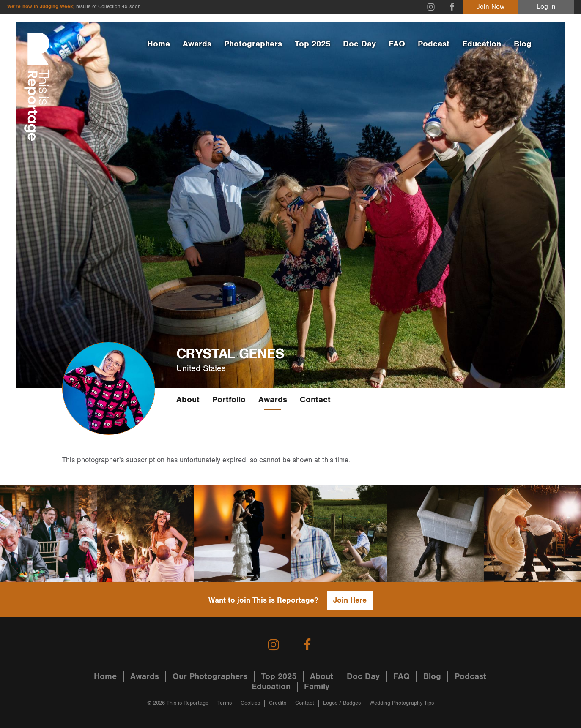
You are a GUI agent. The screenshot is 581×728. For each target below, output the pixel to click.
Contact (315, 400)
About (188, 400)
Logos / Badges (342, 703)
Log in (546, 7)
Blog (523, 44)
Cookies (250, 703)
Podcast (434, 44)
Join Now (491, 7)
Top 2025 (312, 44)
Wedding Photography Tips (402, 703)
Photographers (253, 44)
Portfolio (229, 400)
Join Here (350, 600)
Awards (197, 44)
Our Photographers (210, 676)
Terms (225, 703)
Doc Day (359, 44)
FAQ (397, 44)
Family (317, 687)
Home (159, 44)
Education (482, 44)
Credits (278, 703)
